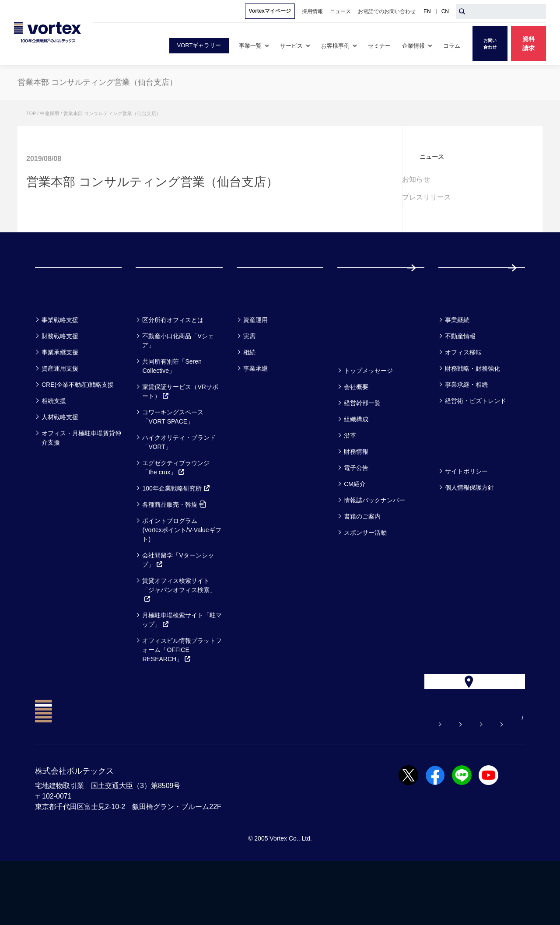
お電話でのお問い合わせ (398, 782)
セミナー (359, 342)
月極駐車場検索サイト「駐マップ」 (182, 664)
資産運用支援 (60, 413)
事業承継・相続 (466, 429)
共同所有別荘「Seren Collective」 (172, 411)
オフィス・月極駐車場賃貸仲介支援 (81, 482)
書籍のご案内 (362, 561)
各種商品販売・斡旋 (174, 549)
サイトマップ (470, 782)
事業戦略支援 (60, 364)
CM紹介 (355, 529)
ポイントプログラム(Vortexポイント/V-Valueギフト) (182, 575)
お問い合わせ (325, 782)
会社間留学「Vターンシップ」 (178, 604)
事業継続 (457, 364)
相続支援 (54, 445)
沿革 (350, 480)
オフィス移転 (463, 397)
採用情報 (467, 290)
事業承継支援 (60, 397)
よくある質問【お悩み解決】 (246, 782)
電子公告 (356, 512)
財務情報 (356, 496)
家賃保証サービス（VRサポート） (180, 436)
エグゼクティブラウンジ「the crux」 (176, 512)
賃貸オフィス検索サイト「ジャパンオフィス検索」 (179, 634)
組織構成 (356, 464)
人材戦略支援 (60, 462)
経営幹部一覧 (362, 448)
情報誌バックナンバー (374, 545)
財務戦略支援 (60, 381)
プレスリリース (444, 197)
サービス (157, 342)
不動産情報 (460, 381)
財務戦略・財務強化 (472, 413)
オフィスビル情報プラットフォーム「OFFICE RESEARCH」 (182, 694)
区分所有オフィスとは (173, 364)
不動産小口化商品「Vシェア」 (178, 385)
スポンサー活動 (365, 577)
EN (427, 11)
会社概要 (356, 431)
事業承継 (255, 413)
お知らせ (434, 179)
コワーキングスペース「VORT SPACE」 (173, 461)
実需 (249, 381)
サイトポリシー (466, 516)
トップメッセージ (368, 415)
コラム (455, 342)
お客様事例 (263, 342)
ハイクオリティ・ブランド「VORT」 (179, 487)
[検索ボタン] (462, 11)
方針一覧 (459, 493)
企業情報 (358, 392)
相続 (249, 397)
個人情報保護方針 (469, 532)
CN (445, 11)
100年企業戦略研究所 (176, 533)
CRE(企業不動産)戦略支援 (78, 429)
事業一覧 (56, 342)
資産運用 (255, 364)
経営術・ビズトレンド (476, 445)
